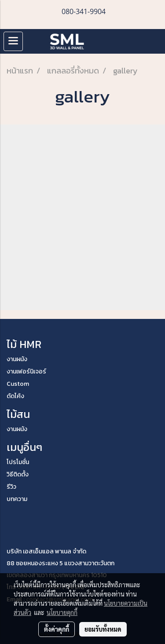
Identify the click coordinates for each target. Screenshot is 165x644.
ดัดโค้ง (15, 396)
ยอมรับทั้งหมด (103, 629)
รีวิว (11, 487)
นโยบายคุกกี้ (62, 612)
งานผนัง (17, 359)
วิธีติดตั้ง (18, 474)
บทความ (17, 499)
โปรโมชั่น (18, 462)
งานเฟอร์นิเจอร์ (26, 371)
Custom (18, 384)
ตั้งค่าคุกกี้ (57, 629)
